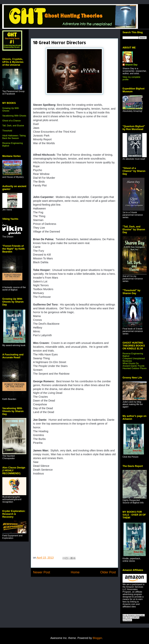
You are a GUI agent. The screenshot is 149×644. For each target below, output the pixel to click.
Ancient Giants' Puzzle (134, 366)
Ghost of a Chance (11, 121)
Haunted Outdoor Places (135, 368)
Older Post (108, 572)
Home (75, 572)
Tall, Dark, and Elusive (13, 126)
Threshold (7, 131)
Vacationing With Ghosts (14, 116)
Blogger (97, 638)
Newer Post (42, 572)
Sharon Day (131, 65)
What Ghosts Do (131, 363)
